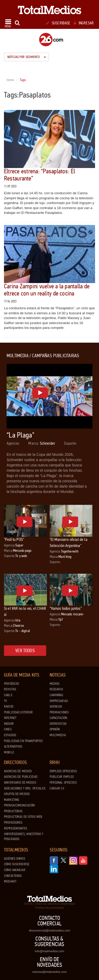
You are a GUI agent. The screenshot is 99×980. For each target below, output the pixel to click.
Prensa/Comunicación (19, 805)
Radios (9, 707)
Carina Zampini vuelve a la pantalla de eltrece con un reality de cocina (47, 290)
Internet (10, 718)
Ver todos (25, 651)
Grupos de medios (17, 794)
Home (10, 80)
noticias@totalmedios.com (49, 972)
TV (5, 701)
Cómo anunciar (15, 870)
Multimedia (58, 735)
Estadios (10, 735)
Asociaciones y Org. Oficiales (25, 788)
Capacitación (58, 718)
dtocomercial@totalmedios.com (49, 930)
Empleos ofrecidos (63, 771)
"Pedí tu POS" (14, 539)
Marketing (12, 800)
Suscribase (58, 23)
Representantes (16, 828)
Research (56, 689)
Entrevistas (58, 724)
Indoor (9, 724)
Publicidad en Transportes (23, 741)
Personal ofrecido (63, 783)
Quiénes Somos (15, 859)
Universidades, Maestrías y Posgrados (24, 836)
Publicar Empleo (62, 777)
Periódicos (11, 684)
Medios (55, 684)
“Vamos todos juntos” (66, 608)
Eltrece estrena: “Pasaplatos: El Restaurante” (40, 175)
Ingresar (84, 23)
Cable (8, 695)
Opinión (55, 729)
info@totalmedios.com (49, 951)
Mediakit (10, 881)
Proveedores (13, 823)
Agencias (56, 707)
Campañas (56, 695)
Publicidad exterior (18, 712)
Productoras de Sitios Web (23, 817)
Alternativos (13, 747)
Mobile (9, 752)
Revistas (10, 689)
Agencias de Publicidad (21, 777)
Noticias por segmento (27, 57)
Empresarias (59, 701)
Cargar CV (57, 788)
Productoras (13, 811)
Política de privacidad (49, 908)
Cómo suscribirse (17, 864)
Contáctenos (13, 876)
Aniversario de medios (20, 783)
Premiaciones (59, 712)
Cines (8, 729)
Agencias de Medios (18, 771)
